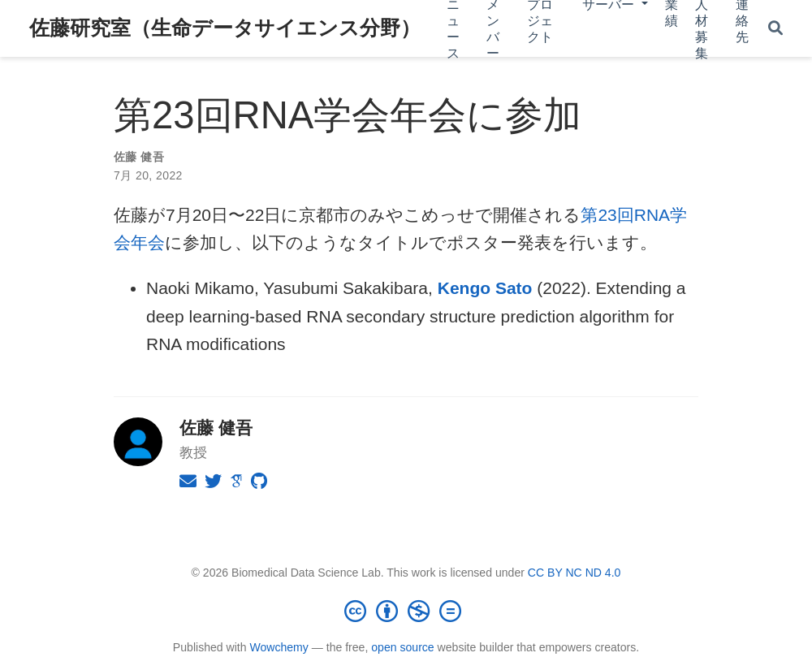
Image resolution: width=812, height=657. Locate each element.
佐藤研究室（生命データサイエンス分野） (225, 28)
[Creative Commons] (406, 611)
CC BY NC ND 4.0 (574, 573)
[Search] (775, 29)
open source (402, 647)
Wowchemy (279, 647)
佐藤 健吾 (139, 157)
